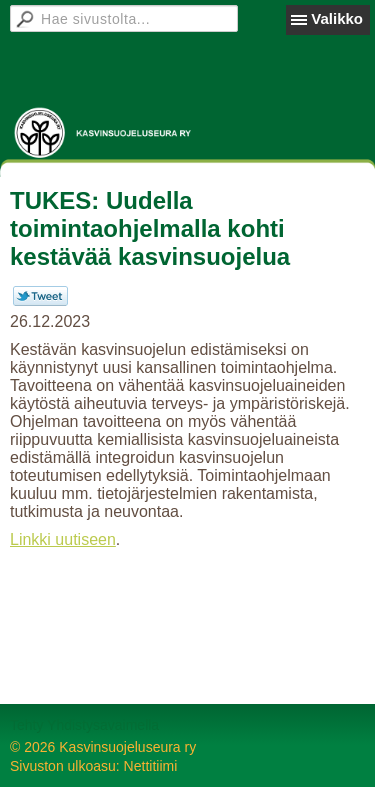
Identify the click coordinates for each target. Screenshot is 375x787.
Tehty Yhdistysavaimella (84, 725)
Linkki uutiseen (63, 539)
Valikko (337, 18)
